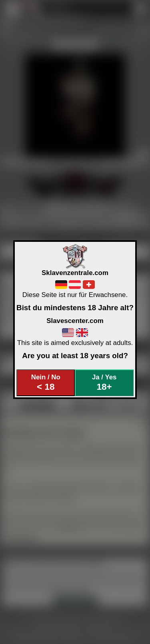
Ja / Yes (104, 383)
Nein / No (46, 383)
